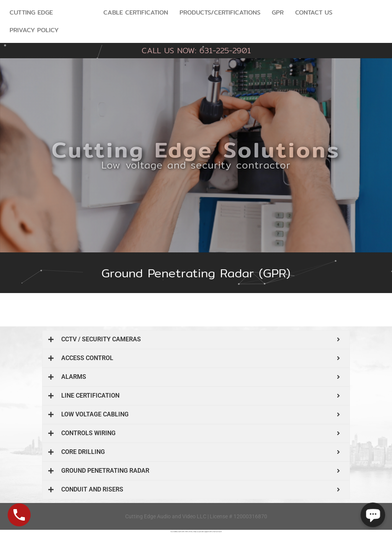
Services (78, 12)
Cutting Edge (31, 12)
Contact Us (314, 12)
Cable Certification (136, 12)
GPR (278, 12)
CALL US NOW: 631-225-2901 (196, 50)
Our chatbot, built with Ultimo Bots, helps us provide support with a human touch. (196, 532)
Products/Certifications (220, 12)
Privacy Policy (34, 30)
